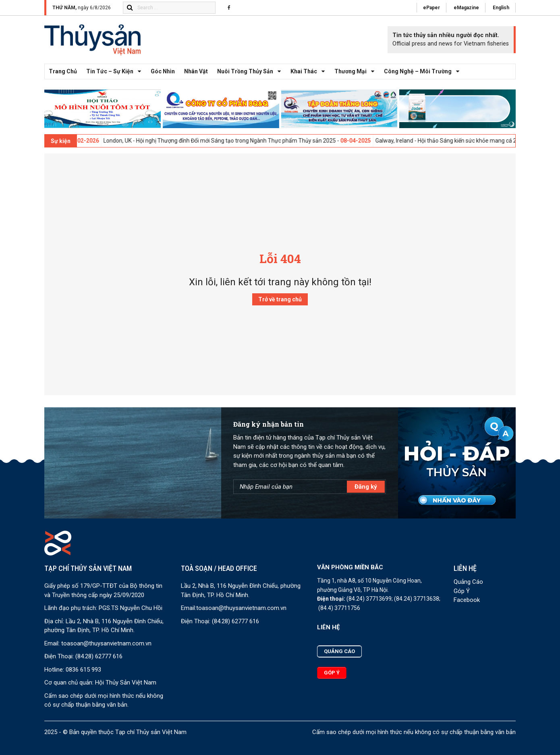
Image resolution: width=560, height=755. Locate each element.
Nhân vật (196, 71)
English (501, 8)
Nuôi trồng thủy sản (251, 72)
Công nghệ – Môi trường (424, 72)
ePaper (431, 8)
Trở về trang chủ (280, 299)
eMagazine (466, 8)
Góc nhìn (163, 71)
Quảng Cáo (468, 582)
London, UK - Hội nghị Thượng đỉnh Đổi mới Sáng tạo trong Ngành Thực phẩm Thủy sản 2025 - (244, 141)
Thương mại (357, 72)
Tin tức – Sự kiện (116, 72)
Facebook (467, 600)
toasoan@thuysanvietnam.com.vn (106, 643)
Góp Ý (462, 591)
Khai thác (310, 72)
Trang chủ (63, 71)
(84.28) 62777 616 (99, 656)
